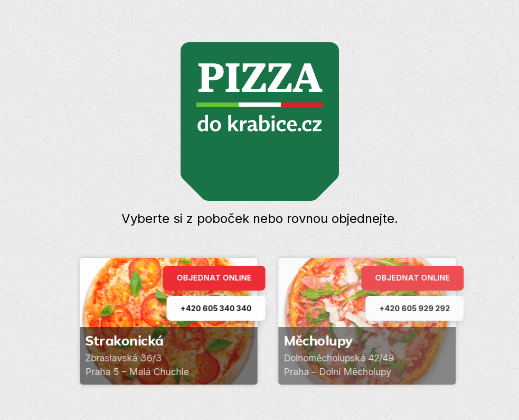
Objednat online (216, 278)
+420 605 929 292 (419, 308)
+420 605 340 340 (218, 308)
